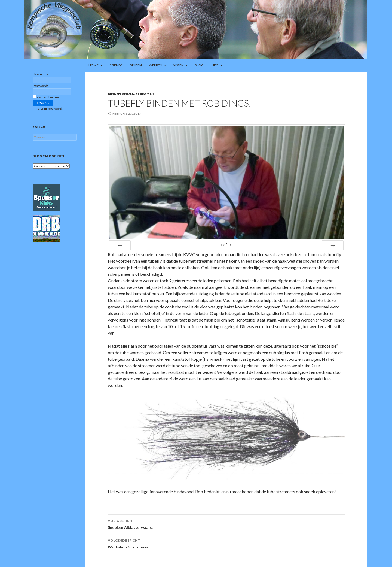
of (226, 245)
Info (215, 65)
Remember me (48, 97)
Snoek (128, 94)
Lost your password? (49, 109)
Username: (41, 74)
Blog (199, 65)
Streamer (145, 94)
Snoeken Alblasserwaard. (226, 524)
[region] (196, 29)
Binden (136, 65)
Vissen (178, 65)
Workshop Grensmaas (226, 543)
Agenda (116, 65)
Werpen (156, 65)
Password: (40, 86)
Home (94, 65)
